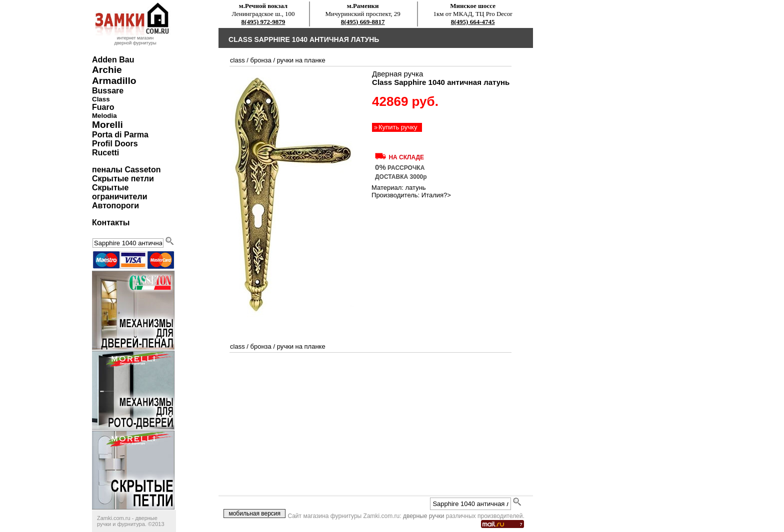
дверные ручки (424, 516)
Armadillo (114, 81)
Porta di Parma (120, 135)
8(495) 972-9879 (263, 22)
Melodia (104, 116)
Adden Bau (113, 60)
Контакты (111, 223)
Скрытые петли (123, 179)
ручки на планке (301, 60)
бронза (261, 60)
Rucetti (105, 153)
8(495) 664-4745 (473, 22)
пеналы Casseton (126, 170)
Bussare (108, 91)
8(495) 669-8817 (363, 22)
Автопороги (115, 206)
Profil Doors (115, 144)
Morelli (107, 125)
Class (101, 99)
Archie (107, 70)
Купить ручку (398, 127)
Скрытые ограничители (119, 192)
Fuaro (103, 107)
